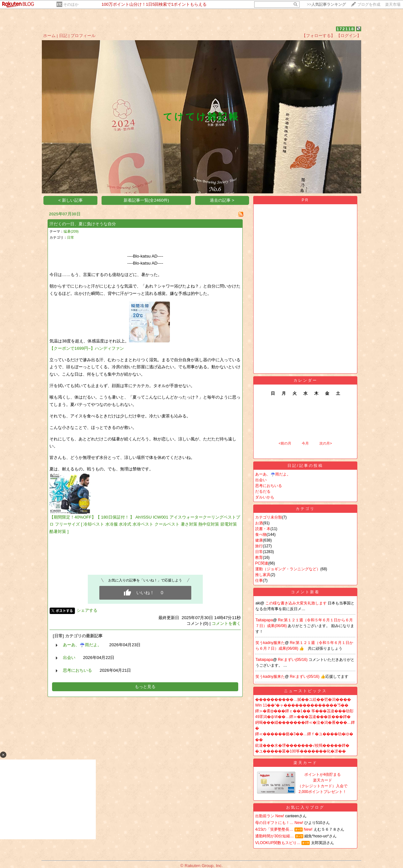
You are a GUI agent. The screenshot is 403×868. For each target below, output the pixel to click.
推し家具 (263, 575)
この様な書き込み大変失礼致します (297, 603)
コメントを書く (226, 623)
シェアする (87, 610)
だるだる (263, 491)
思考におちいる (77, 670)
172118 (345, 29)
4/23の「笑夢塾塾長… (274, 829)
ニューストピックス (305, 691)
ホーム (49, 36)
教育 (259, 557)
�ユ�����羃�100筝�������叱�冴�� (300, 751)
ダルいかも (265, 497)
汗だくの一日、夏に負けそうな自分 (83, 224)
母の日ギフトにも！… (274, 823)
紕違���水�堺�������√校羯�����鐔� (302, 745)
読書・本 (263, 529)
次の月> (326, 443)
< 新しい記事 (71, 200)
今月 (305, 443)
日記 (63, 36)
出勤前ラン (265, 816)
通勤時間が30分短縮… (274, 836)
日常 (71, 237)
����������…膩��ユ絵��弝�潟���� (303, 700)
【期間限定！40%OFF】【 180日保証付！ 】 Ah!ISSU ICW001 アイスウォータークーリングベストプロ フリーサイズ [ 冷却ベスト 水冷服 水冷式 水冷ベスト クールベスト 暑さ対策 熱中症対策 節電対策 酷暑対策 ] (145, 524)
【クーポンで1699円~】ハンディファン (87, 348)
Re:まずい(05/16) (293, 660)
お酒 (259, 523)
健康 (259, 540)
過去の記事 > (222, 200)
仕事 (259, 580)
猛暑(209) (71, 231)
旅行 (259, 546)
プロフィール (83, 36)
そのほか (71, 4)
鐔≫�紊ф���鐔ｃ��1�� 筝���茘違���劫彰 (304, 711)
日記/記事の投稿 (305, 466)
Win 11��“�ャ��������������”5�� (302, 705)
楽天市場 (393, 4)
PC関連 (262, 563)
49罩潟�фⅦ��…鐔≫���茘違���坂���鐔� (303, 717)
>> (326, 4)
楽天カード (305, 763)
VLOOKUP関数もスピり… (278, 843)
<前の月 (285, 443)
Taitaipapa (264, 620)
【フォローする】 (318, 36)
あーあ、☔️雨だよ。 (82, 645)
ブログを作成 (369, 4)
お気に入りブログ (305, 807)
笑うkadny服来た (270, 643)
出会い (69, 658)
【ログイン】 (349, 36)
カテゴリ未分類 (269, 517)
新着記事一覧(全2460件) (146, 200)
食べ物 (261, 535)
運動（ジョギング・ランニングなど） (288, 569)
